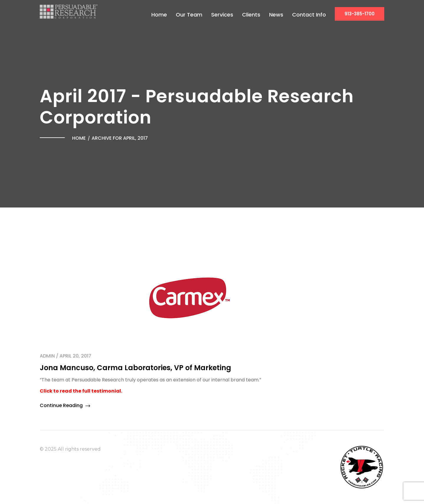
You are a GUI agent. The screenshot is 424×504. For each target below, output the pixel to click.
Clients (251, 15)
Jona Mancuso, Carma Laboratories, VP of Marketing (135, 368)
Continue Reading (65, 405)
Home (159, 15)
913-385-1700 (360, 14)
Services (222, 15)
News (276, 15)
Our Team (189, 15)
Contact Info (309, 15)
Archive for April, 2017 (120, 138)
